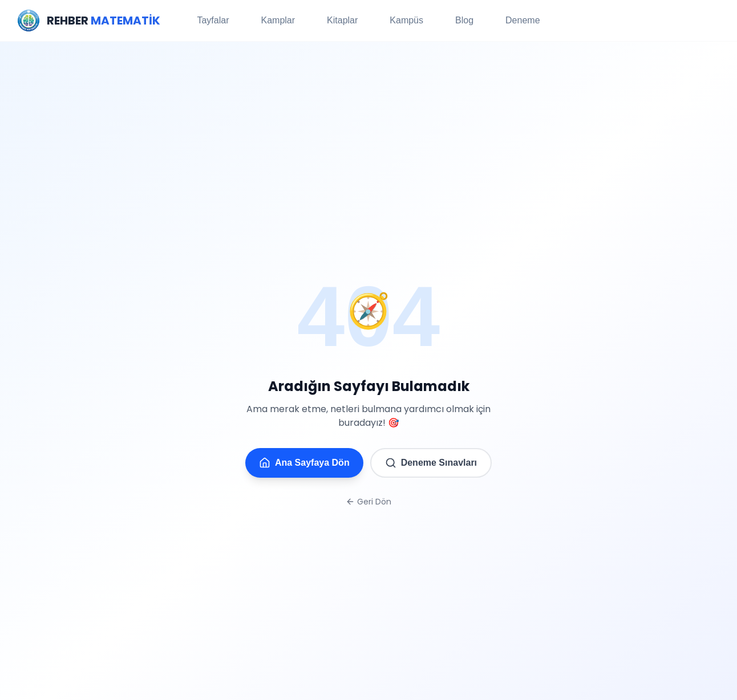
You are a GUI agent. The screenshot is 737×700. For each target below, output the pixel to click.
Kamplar (278, 20)
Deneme (523, 20)
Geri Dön (368, 502)
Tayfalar (213, 20)
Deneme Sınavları (431, 463)
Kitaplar (342, 20)
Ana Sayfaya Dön (304, 463)
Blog (464, 20)
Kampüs (406, 20)
